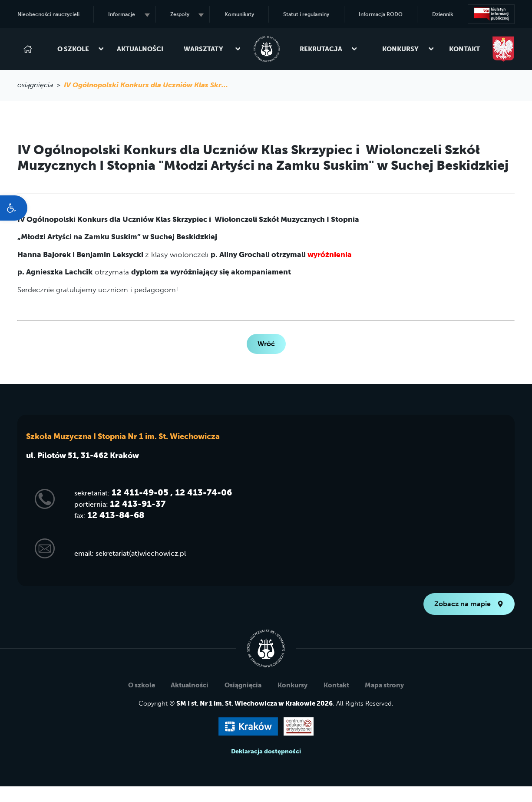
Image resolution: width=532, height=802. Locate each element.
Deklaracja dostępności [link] (266, 751)
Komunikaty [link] (239, 14)
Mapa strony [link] (384, 685)
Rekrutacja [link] (325, 49)
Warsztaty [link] (209, 49)
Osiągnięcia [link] (243, 685)
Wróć (266, 344)
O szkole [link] (77, 49)
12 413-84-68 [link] (116, 515)
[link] (14, 208)
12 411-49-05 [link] (140, 492)
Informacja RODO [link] (381, 14)
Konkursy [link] (404, 49)
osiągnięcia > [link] (41, 85)
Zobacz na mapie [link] (469, 604)
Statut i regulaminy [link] (306, 14)
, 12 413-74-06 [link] (201, 492)
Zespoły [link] (187, 14)
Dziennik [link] (443, 14)
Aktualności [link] (140, 49)
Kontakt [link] (464, 49)
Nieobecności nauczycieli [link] (48, 14)
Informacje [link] (129, 14)
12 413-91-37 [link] (138, 504)
